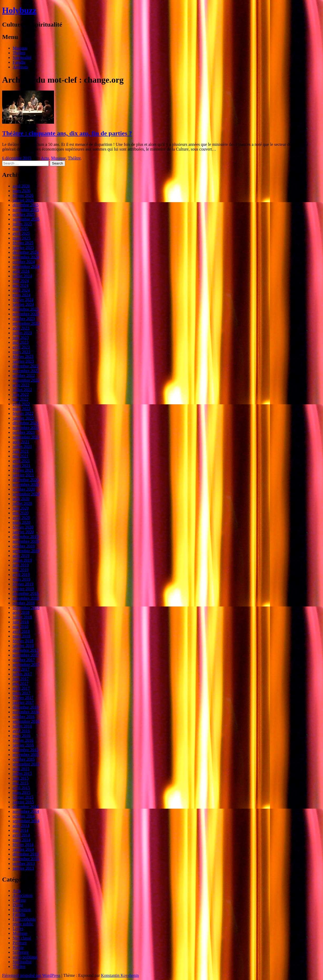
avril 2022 (21, 404)
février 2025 (23, 243)
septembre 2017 (26, 665)
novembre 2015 (26, 755)
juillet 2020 (22, 503)
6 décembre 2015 (17, 158)
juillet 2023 (22, 333)
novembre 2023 (26, 314)
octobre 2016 (24, 717)
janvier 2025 (23, 248)
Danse (18, 905)
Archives (20, 67)
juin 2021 (21, 451)
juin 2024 (21, 281)
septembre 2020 (26, 494)
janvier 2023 (23, 361)
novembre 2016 (26, 712)
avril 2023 (21, 347)
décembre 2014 (26, 807)
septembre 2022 (26, 380)
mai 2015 (21, 783)
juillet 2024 (22, 276)
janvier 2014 (23, 849)
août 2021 (21, 442)
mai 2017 (21, 683)
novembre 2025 (26, 210)
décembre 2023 (26, 309)
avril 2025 (21, 233)
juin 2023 (21, 338)
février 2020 (23, 527)
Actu (45, 158)
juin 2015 (21, 778)
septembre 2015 (26, 764)
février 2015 (23, 797)
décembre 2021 (26, 423)
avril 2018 (21, 631)
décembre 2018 (26, 593)
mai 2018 (21, 627)
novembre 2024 (26, 257)
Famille (19, 62)
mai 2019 (21, 570)
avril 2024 (21, 290)
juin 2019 (21, 565)
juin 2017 (21, 679)
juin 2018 (21, 622)
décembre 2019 (26, 537)
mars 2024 (21, 295)
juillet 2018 (22, 617)
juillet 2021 (22, 447)
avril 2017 (21, 688)
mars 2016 (21, 736)
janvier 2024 (23, 304)
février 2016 (23, 740)
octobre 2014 (24, 816)
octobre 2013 (24, 864)
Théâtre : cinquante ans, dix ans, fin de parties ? (67, 133)
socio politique (25, 957)
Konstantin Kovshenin (120, 975)
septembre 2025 (26, 219)
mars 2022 (21, 409)
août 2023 (21, 328)
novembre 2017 (26, 655)
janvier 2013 (23, 868)
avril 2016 (21, 731)
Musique (20, 48)
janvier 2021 (23, 475)
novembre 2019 (26, 541)
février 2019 (23, 584)
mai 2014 (21, 830)
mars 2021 (21, 466)
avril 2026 (21, 186)
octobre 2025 (24, 214)
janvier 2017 (23, 702)
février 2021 (23, 470)
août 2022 (21, 385)
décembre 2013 (26, 854)
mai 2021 (21, 456)
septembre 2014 (26, 821)
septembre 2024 (26, 267)
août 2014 (21, 826)
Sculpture (21, 952)
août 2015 (21, 769)
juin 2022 (21, 394)
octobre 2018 (24, 603)
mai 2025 (21, 229)
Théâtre (19, 53)
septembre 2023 (26, 323)
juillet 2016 (22, 726)
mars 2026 (21, 191)
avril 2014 (21, 835)
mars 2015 (21, 792)
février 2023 (23, 357)
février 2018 (23, 641)
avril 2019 (21, 574)
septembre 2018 (26, 608)
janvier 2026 (23, 200)
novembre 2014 (26, 811)
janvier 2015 (23, 802)
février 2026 (23, 195)
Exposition (22, 910)
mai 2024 (21, 285)
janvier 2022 (23, 418)
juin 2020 (21, 508)
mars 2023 (21, 352)
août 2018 (21, 612)
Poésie (18, 947)
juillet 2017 (22, 674)
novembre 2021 (26, 428)
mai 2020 (21, 513)
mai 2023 (21, 342)
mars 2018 (21, 636)
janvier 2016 (23, 745)
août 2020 (21, 499)
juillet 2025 (22, 224)
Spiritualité (22, 58)
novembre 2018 (26, 598)
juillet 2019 (22, 560)
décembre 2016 (26, 707)
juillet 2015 (22, 773)
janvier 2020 (23, 532)
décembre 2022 (26, 366)
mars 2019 (21, 579)
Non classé (22, 938)
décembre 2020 (26, 480)
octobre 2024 (24, 262)
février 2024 (23, 300)
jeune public (23, 924)
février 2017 (23, 698)
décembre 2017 (26, 650)
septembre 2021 (26, 437)
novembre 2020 (26, 484)
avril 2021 (21, 461)
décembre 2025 (26, 205)
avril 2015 (21, 788)
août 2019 (21, 556)
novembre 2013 (26, 859)
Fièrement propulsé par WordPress (31, 975)
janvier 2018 (23, 646)
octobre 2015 (24, 759)
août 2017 (21, 669)
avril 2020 (21, 518)
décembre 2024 (26, 252)
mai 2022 (21, 399)
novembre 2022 (26, 371)
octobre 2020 (24, 489)
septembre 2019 (26, 551)
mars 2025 (21, 238)
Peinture (20, 943)
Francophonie (24, 919)
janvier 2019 (23, 589)
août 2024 (21, 271)
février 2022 (23, 413)
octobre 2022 (24, 375)
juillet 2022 (22, 390)
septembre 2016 (26, 721)
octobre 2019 (24, 546)
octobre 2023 (24, 319)
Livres (18, 929)
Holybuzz (19, 10)
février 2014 (23, 845)
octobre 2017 (24, 660)
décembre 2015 (26, 750)
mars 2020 (21, 522)
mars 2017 (21, 693)
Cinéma (19, 900)
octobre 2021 (24, 432)
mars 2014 (21, 840)
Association (23, 895)
